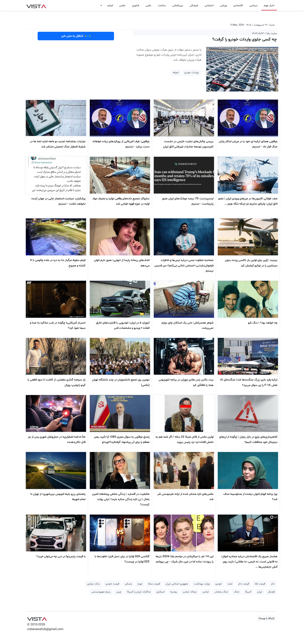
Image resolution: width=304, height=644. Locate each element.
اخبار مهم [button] (269, 6)
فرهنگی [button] (194, 6)
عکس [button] (122, 6)
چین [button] (119, 592)
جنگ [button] (237, 592)
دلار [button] (273, 584)
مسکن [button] (128, 584)
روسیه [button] (174, 592)
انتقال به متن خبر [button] (76, 36)
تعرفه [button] (176, 73)
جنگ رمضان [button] (221, 592)
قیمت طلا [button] (260, 584)
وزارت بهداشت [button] (202, 584)
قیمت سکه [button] (154, 584)
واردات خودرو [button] (191, 73)
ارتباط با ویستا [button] (266, 618)
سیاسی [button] (253, 6)
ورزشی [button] (223, 6)
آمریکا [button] (248, 592)
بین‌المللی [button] (178, 6)
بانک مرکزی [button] (93, 584)
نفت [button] (230, 584)
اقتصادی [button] (238, 6)
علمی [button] (148, 6)
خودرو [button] (219, 584)
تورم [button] (140, 584)
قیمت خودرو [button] (112, 584)
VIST (36, 5)
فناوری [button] (136, 6)
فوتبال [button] (271, 592)
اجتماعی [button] (209, 6)
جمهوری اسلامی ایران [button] (177, 584)
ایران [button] (260, 592)
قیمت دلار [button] (244, 584)
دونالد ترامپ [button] (190, 592)
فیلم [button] (110, 6)
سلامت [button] (162, 6)
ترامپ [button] (206, 592)
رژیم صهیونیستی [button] (101, 592)
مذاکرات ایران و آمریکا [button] (139, 592)
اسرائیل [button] (160, 592)
